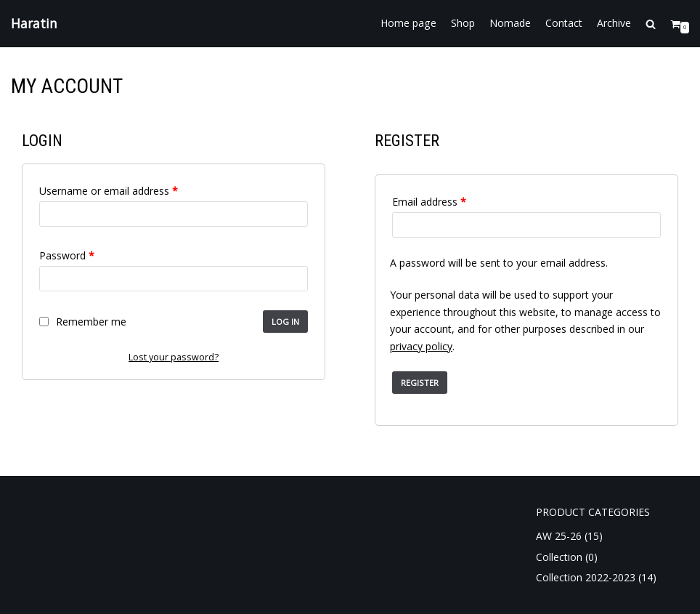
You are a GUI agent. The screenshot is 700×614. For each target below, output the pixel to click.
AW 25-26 (559, 536)
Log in (285, 322)
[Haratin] (34, 24)
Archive (614, 24)
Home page (409, 24)
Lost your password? (174, 357)
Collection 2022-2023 (586, 577)
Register (420, 383)
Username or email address (109, 191)
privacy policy (421, 346)
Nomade (510, 24)
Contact (564, 24)
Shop (463, 24)
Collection (559, 557)
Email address (429, 202)
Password (67, 255)
